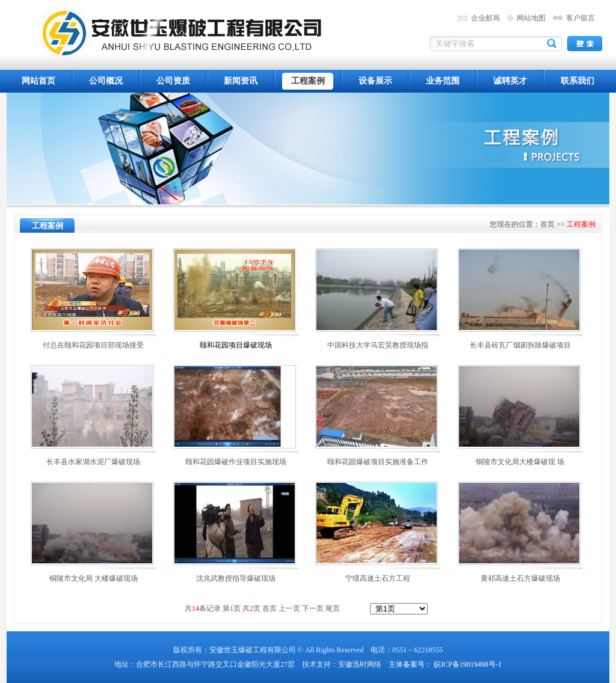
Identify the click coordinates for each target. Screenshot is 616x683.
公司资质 (173, 81)
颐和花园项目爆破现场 (236, 345)
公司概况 (106, 81)
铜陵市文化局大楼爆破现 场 (520, 462)
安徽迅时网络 (360, 664)
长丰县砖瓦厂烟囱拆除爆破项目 (520, 345)
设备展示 (375, 81)
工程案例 (308, 81)
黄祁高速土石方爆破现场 (520, 578)
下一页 (313, 608)
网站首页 (38, 81)
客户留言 (581, 18)
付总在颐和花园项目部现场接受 (93, 345)
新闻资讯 (241, 81)
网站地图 (531, 18)
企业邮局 (485, 18)
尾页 (332, 608)
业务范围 (443, 81)
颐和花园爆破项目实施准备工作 (378, 462)
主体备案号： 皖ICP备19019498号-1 (445, 664)
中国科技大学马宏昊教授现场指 (378, 345)
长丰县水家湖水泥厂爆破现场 (93, 462)
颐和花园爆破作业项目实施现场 (236, 462)
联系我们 (577, 81)
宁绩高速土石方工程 (378, 578)
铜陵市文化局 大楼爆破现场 (94, 578)
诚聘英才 (510, 81)
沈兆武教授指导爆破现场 (236, 578)
